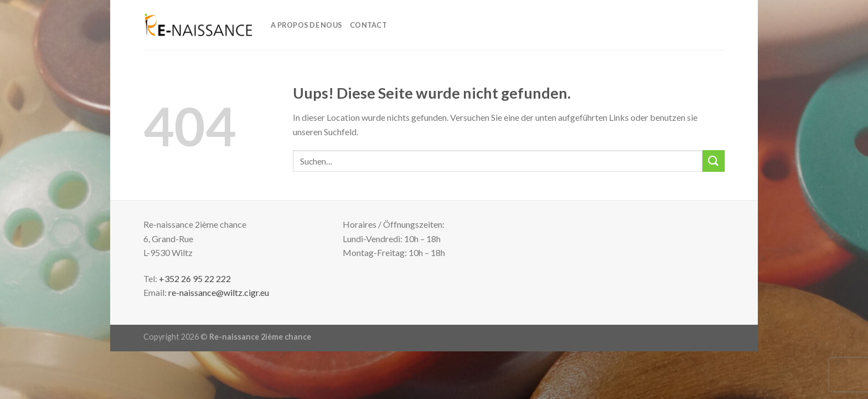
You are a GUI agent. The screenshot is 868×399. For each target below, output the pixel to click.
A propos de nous (306, 25)
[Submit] (714, 161)
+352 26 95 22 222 (195, 278)
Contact (368, 25)
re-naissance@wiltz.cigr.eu (219, 292)
